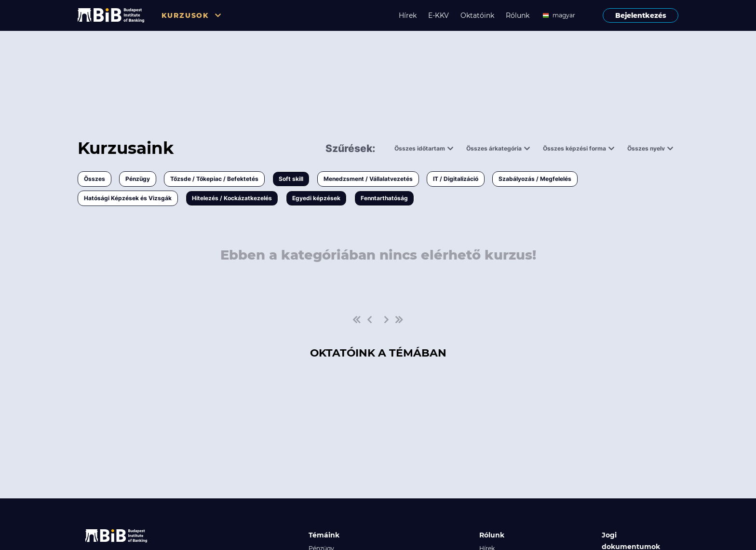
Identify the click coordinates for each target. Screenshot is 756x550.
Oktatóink (477, 15)
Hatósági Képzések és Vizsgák (128, 198)
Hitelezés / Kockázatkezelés (232, 198)
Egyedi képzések (316, 198)
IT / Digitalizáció (456, 179)
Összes (94, 179)
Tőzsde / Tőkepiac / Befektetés (214, 179)
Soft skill (291, 179)
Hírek (408, 15)
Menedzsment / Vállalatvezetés (368, 179)
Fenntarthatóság (384, 198)
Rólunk (518, 15)
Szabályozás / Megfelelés (535, 179)
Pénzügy (138, 179)
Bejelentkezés (641, 15)
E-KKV (439, 15)
